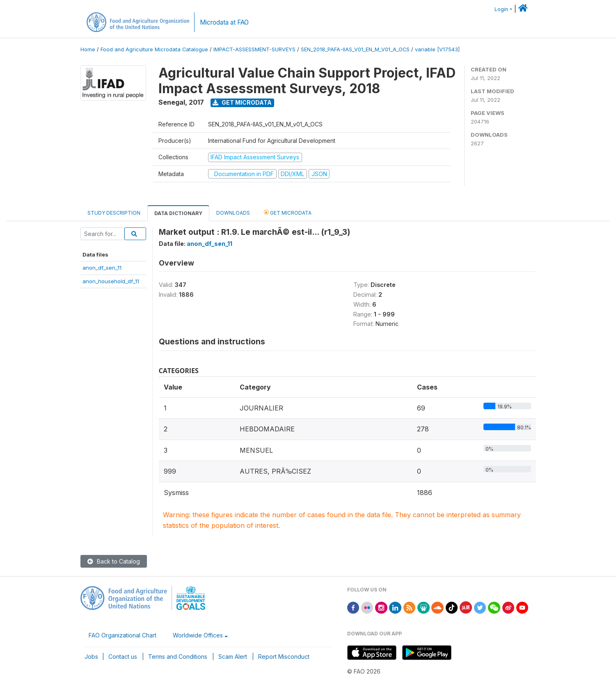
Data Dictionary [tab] (178, 213)
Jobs (91, 657)
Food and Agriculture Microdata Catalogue (154, 49)
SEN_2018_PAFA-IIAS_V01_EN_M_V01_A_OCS (355, 49)
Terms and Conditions (178, 657)
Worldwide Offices (198, 635)
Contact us (123, 657)
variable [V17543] (437, 49)
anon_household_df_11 (111, 281)
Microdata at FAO (224, 22)
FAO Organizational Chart (123, 635)
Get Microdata (242, 102)
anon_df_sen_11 (102, 268)
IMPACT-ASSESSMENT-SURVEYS (254, 49)
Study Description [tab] (114, 213)
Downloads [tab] (233, 213)
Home (88, 49)
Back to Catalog (114, 561)
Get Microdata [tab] (288, 212)
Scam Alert (233, 657)
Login (501, 9)
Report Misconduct (284, 657)
